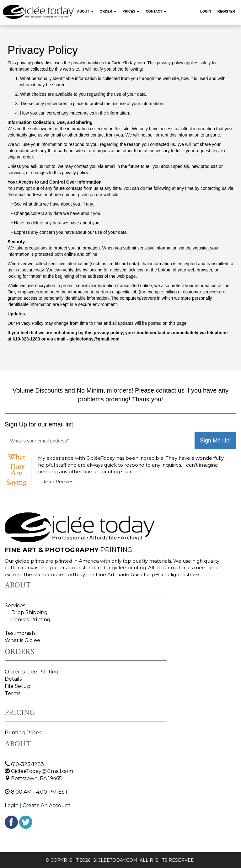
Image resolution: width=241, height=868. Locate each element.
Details (13, 679)
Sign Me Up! (215, 441)
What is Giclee (22, 640)
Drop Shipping (29, 612)
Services (15, 605)
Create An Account (47, 805)
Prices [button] (131, 11)
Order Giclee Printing (32, 672)
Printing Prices (23, 733)
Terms (13, 693)
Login (206, 11)
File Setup (18, 686)
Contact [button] (156, 11)
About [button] (85, 11)
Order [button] (108, 11)
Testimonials (20, 633)
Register (226, 11)
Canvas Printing (31, 620)
